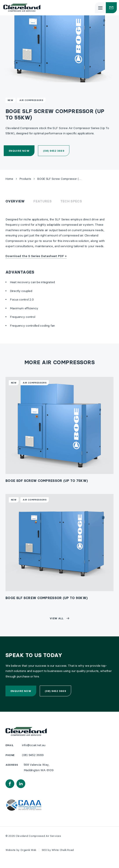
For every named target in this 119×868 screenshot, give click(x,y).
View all (57, 618)
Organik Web (28, 850)
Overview (15, 201)
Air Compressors (31, 100)
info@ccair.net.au (34, 745)
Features (42, 201)
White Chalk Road (63, 850)
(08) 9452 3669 (54, 151)
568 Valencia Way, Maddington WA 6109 (39, 767)
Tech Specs (71, 201)
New (10, 100)
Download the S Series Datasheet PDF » (36, 256)
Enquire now (19, 151)
